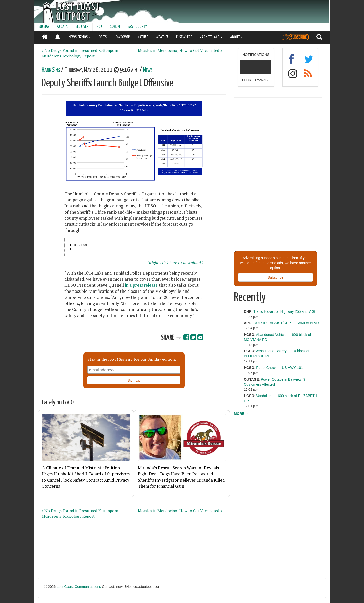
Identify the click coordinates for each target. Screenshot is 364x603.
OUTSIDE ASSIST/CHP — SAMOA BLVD (286, 323)
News (148, 70)
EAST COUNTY (137, 27)
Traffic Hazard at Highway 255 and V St (284, 311)
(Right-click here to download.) (175, 263)
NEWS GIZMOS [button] (80, 37)
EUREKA (44, 27)
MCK (99, 27)
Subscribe (276, 277)
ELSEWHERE (184, 37)
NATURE (143, 37)
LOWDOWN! (122, 37)
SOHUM (115, 27)
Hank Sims (51, 70)
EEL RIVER (82, 27)
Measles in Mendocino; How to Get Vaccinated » (180, 50)
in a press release (141, 285)
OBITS (103, 37)
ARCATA (62, 27)
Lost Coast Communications (79, 587)
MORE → (241, 414)
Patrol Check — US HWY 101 (279, 368)
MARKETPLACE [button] (211, 37)
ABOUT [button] (236, 37)
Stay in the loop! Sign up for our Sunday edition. (132, 359)
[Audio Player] (71, 245)
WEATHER (162, 37)
